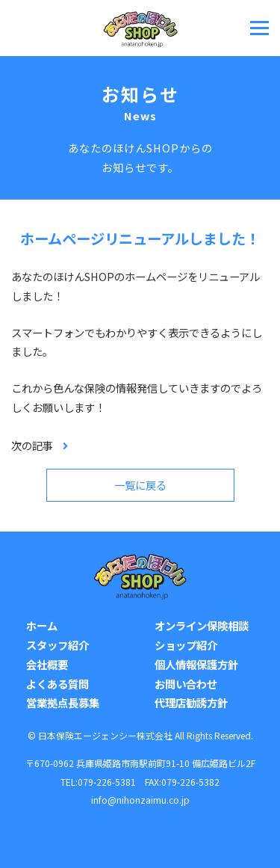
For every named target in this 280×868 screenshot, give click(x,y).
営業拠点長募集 (63, 702)
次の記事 (32, 445)
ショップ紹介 (186, 645)
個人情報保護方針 (196, 664)
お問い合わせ (186, 684)
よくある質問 (57, 684)
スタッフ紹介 (57, 645)
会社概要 (47, 664)
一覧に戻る (140, 485)
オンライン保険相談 (202, 625)
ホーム (42, 625)
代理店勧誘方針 (191, 702)
